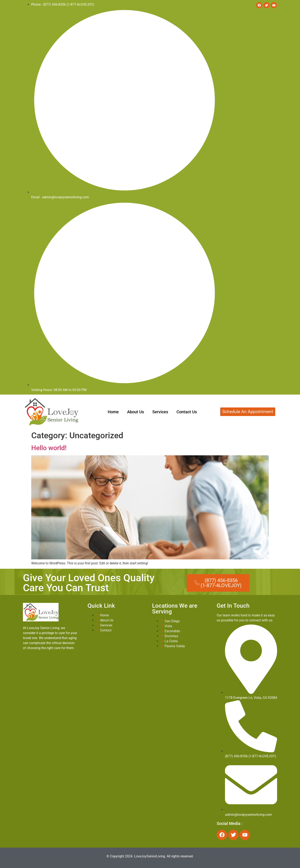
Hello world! (49, 448)
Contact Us (187, 412)
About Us (136, 412)
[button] (218, 583)
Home (113, 412)
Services (160, 412)
